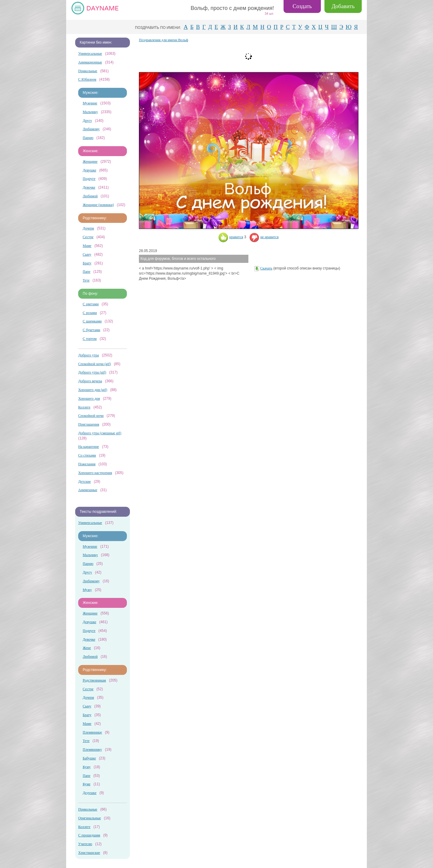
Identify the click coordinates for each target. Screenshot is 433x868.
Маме (87, 246)
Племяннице (92, 732)
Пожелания (87, 464)
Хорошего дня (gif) (93, 390)
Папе (87, 272)
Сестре (88, 237)
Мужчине (90, 103)
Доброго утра (89, 355)
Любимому (91, 129)
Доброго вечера (90, 381)
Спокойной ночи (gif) (95, 364)
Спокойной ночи (91, 416)
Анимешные (88, 490)
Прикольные (88, 71)
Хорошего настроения (95, 473)
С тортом (90, 339)
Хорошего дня (89, 399)
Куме (87, 784)
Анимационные (90, 62)
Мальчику (90, 112)
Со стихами (87, 455)
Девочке (89, 187)
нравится (231, 237)
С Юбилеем (87, 79)
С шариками (92, 321)
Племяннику (92, 749)
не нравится (264, 237)
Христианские (89, 853)
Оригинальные (90, 818)
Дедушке (90, 793)
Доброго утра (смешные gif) (100, 433)
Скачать (266, 268)
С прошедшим (89, 835)
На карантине (89, 447)
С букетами (91, 330)
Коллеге (84, 407)
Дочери (88, 228)
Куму (87, 767)
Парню (88, 138)
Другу (87, 121)
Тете (86, 280)
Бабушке (89, 758)
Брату (87, 263)
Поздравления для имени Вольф (164, 40)
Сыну (87, 254)
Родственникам (94, 680)
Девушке (89, 170)
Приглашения (89, 424)
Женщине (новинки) (98, 205)
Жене (87, 648)
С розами (90, 313)
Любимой (90, 196)
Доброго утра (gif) (92, 372)
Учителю (85, 844)
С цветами (91, 304)
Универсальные (90, 54)
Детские (84, 482)
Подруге (89, 179)
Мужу (87, 590)
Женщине (90, 162)
